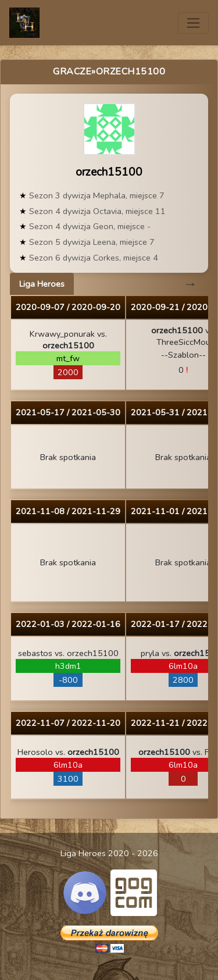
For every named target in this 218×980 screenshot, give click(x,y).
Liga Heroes (42, 284)
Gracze (72, 72)
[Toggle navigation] (193, 23)
